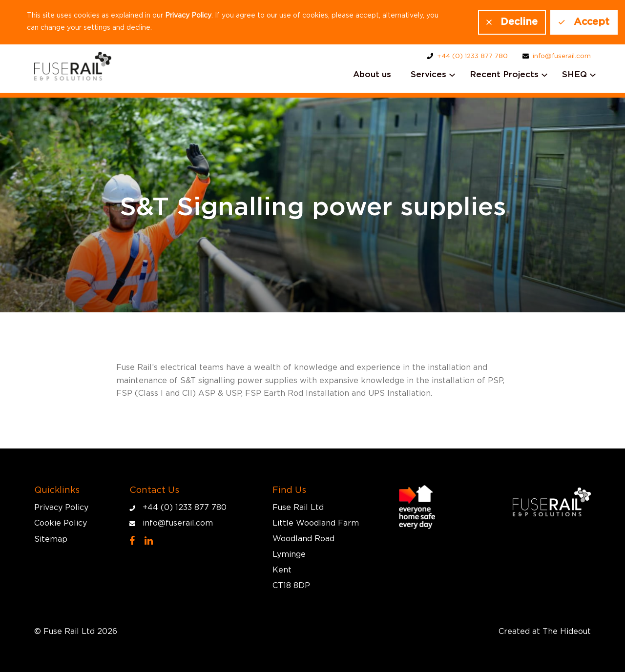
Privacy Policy (188, 16)
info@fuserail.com (557, 56)
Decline (519, 22)
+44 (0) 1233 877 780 (467, 56)
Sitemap (51, 539)
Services (428, 74)
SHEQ (574, 74)
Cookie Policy (61, 523)
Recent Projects (504, 74)
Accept (592, 22)
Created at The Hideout (545, 631)
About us (372, 74)
